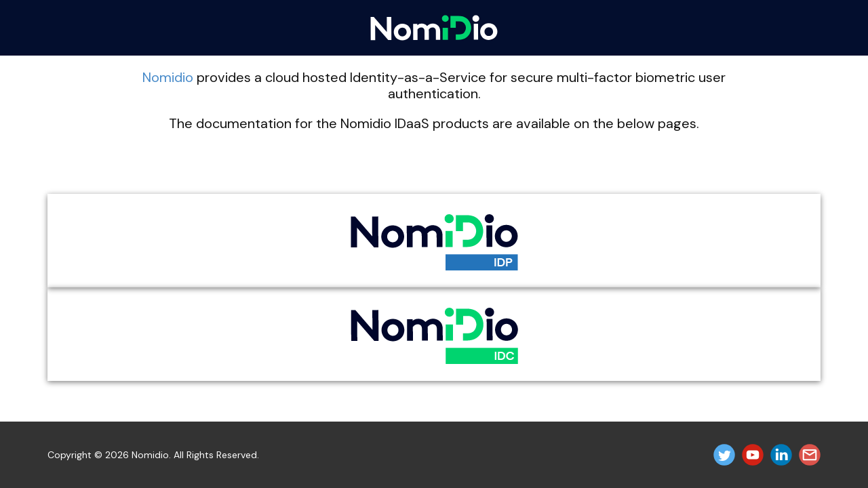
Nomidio (168, 77)
